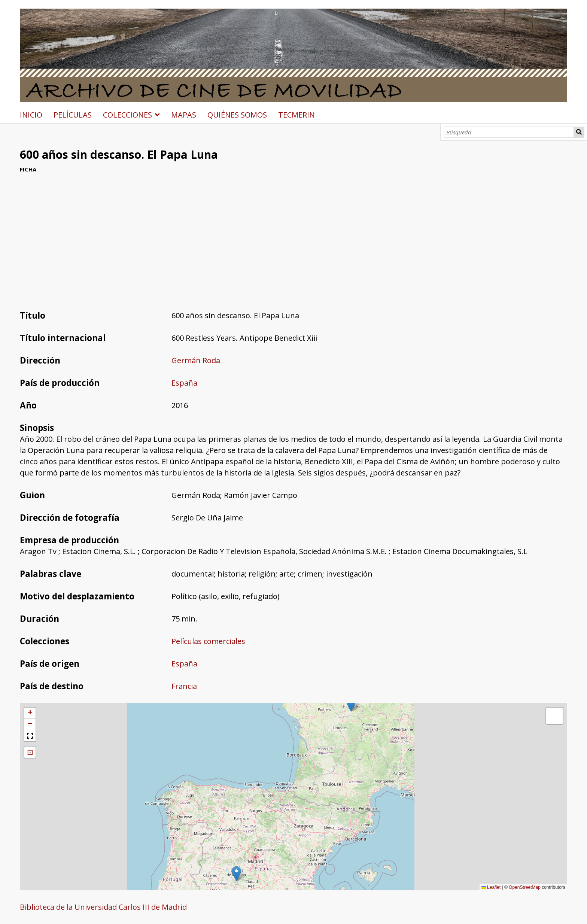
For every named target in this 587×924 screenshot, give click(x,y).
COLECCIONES (127, 115)
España (184, 383)
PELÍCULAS (73, 115)
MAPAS (184, 115)
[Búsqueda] (509, 132)
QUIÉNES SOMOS (237, 115)
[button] (236, 874)
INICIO (31, 115)
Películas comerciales (208, 641)
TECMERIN (296, 115)
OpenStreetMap (525, 887)
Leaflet (491, 887)
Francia (184, 686)
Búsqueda (579, 132)
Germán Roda (196, 360)
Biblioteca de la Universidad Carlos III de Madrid (103, 907)
